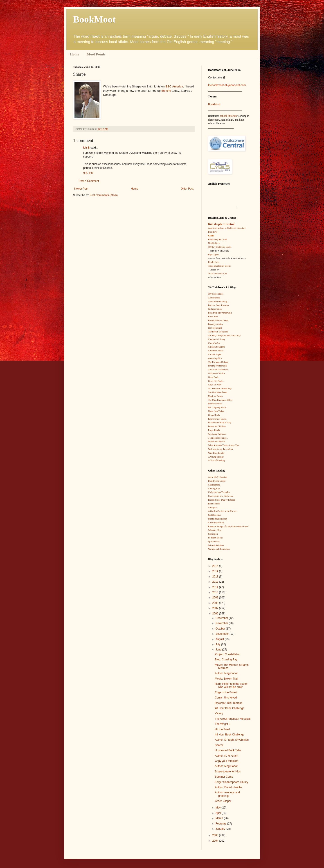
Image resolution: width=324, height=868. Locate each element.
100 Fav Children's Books (220, 247)
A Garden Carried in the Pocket (222, 511)
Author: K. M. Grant (226, 756)
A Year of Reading (216, 460)
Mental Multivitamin (218, 519)
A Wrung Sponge (216, 457)
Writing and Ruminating (219, 549)
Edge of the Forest (226, 692)
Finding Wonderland (217, 366)
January (221, 829)
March (220, 818)
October (221, 629)
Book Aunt (213, 317)
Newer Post (81, 189)
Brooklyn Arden (215, 324)
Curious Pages (215, 354)
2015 (216, 566)
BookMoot (214, 104)
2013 (216, 577)
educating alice (215, 358)
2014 (216, 571)
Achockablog (214, 298)
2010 (216, 592)
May (218, 808)
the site (166, 91)
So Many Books (215, 538)
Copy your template (227, 761)
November (222, 623)
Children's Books (216, 351)
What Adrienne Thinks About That (224, 445)
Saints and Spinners (217, 434)
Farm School (214, 504)
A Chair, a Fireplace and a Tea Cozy (224, 336)
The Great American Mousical (233, 719)
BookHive (213, 232)
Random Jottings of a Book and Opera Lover (228, 526)
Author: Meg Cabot (226, 673)
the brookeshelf (215, 328)
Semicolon (213, 534)
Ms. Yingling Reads (217, 407)
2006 (216, 614)
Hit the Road (222, 729)
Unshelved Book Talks (228, 750)
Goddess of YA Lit (216, 373)
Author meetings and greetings (227, 794)
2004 (216, 841)
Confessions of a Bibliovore (221, 496)
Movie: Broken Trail (226, 679)
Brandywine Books (217, 481)
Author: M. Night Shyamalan (232, 740)
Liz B (87, 148)
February (221, 824)
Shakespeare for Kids (228, 772)
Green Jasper (223, 801)
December (222, 618)
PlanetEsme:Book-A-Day (220, 423)
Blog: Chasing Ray (226, 660)
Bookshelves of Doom (218, 320)
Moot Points (96, 54)
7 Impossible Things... (218, 438)
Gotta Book (213, 377)
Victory (219, 713)
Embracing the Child (217, 239)
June (219, 650)
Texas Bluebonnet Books (219, 266)
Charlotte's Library (217, 339)
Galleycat (212, 507)
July (218, 644)
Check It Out (214, 343)
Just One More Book (217, 392)
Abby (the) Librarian (217, 477)
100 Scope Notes (216, 294)
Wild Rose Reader (216, 453)
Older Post (187, 189)
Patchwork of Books (217, 419)
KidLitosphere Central (221, 224)
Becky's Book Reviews (218, 305)
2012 (216, 582)
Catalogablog (214, 485)
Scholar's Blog (215, 530)
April (219, 813)
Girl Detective (215, 515)
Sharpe (219, 745)
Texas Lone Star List (217, 274)
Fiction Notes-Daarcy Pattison (222, 500)
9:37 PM (88, 173)
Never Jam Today (216, 411)
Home (75, 54)
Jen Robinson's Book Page (220, 388)
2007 (216, 608)
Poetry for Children (217, 426)
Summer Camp (224, 777)
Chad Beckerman (216, 523)
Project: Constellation (228, 654)
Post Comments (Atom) (104, 195)
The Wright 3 (223, 724)
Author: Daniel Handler (228, 787)
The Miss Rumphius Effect (220, 400)
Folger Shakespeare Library (232, 782)
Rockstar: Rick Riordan (229, 703)
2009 (216, 598)
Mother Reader (215, 404)
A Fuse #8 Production (218, 370)
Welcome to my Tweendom (220, 449)
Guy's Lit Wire (215, 385)
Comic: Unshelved (226, 698)
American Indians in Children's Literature (227, 228)
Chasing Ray (214, 489)
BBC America (174, 86)
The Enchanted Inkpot (218, 362)
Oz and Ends (214, 415)
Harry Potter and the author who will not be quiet (231, 685)
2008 (216, 603)
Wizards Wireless (216, 545)
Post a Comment (89, 181)
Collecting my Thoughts (219, 492)
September (223, 634)
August (220, 639)
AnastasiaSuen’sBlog (218, 301)
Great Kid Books (216, 381)
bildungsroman (215, 309)
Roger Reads (214, 430)
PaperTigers (214, 255)
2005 (216, 835)
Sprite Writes (214, 542)
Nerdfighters (214, 243)
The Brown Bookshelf (218, 332)
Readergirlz (213, 262)
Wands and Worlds (217, 441)
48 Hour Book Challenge (230, 708)
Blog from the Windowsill (220, 313)
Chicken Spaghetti (216, 347)
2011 (216, 587)
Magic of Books (215, 396)
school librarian (228, 116)
